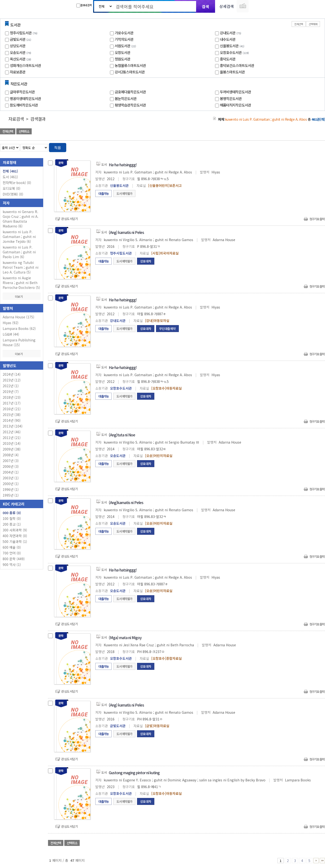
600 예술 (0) (12, 547)
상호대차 (146, 261)
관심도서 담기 (239, 132)
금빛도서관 (18, 39)
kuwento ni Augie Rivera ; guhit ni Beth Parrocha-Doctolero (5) (21, 283)
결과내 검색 (84, 5)
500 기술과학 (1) (15, 541)
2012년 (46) (12, 432)
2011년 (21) (12, 438)
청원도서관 (123, 59)
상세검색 (227, 6)
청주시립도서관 (21, 33)
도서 (10, 177)
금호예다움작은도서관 (130, 92)
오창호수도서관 (231, 52)
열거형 (311, 147)
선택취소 (24, 131)
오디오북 (12, 188)
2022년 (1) (11, 386)
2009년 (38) (12, 449)
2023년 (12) (12, 380)
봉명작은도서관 (231, 98)
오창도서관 (123, 52)
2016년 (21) (12, 409)
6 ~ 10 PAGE (316, 861)
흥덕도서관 (228, 59)
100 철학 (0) (12, 518)
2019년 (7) (11, 392)
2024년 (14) (12, 374)
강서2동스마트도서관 (130, 72)
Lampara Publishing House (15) (19, 342)
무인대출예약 (167, 329)
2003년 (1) (11, 478)
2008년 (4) (11, 455)
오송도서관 (18, 52)
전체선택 (299, 24)
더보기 (22, 296)
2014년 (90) (12, 420)
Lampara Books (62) (19, 328)
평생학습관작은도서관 (130, 105)
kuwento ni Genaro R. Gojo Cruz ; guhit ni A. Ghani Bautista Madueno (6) (21, 219)
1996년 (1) (11, 489)
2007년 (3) (11, 461)
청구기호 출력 (317, 219)
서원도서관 (123, 46)
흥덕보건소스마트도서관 (237, 65)
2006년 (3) (11, 466)
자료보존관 (18, 72)
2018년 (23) (12, 397)
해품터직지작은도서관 (235, 105)
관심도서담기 (69, 219)
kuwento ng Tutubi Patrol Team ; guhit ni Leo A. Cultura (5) (21, 267)
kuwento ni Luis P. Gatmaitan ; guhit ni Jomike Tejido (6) (19, 237)
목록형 (318, 147)
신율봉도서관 (229, 46)
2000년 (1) (11, 484)
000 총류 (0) (12, 513)
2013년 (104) (13, 426)
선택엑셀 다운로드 (308, 132)
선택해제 (313, 24)
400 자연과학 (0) (15, 536)
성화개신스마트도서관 (25, 65)
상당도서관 (18, 46)
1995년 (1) (11, 495)
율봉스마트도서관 (232, 72)
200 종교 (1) (12, 524)
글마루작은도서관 (22, 92)
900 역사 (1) (12, 565)
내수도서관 (228, 39)
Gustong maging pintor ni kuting (134, 773)
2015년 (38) (12, 415)
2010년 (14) (12, 443)
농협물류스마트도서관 (130, 65)
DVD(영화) (13, 194)
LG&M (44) (11, 334)
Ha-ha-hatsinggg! (123, 165)
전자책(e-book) (17, 183)
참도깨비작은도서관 (24, 105)
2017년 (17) (12, 403)
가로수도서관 (124, 33)
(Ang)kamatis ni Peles (126, 502)
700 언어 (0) (12, 553)
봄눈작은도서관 (126, 98)
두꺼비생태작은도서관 (235, 92)
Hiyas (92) (11, 323)
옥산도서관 (18, 59)
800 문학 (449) (14, 559)
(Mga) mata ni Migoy (125, 637)
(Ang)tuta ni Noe (122, 435)
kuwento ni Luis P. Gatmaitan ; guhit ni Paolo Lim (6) (19, 252)
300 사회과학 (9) (15, 530)
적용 (58, 148)
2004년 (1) (11, 472)
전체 (10, 171)
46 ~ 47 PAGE (322, 861)
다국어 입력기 (243, 6)
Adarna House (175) (18, 317)
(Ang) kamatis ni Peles (126, 232)
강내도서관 (228, 33)
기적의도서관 (124, 39)
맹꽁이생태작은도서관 (25, 98)
